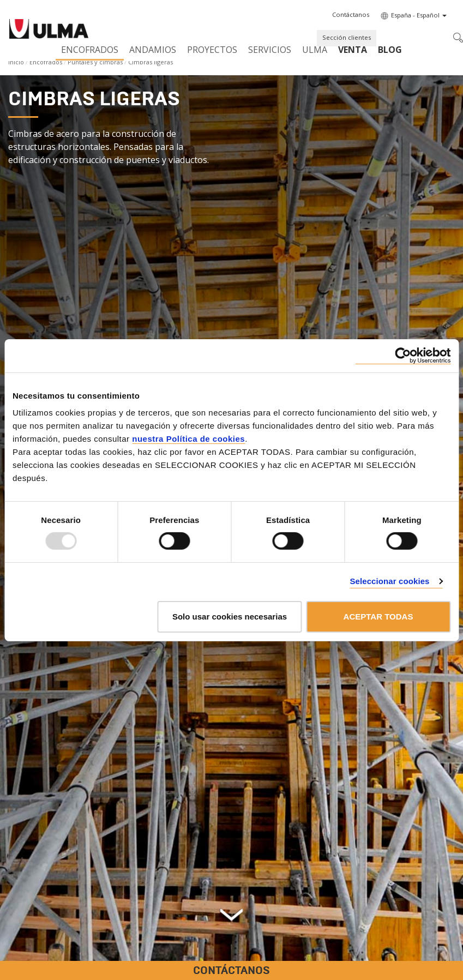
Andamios (153, 50)
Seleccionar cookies (389, 581)
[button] (351, 15)
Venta (353, 50)
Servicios (270, 50)
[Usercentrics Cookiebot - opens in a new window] (403, 355)
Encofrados (90, 50)
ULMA (315, 50)
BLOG (390, 50)
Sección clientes (347, 37)
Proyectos (212, 50)
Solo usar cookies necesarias (230, 617)
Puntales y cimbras (95, 62)
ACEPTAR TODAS (378, 617)
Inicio (16, 62)
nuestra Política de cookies (188, 439)
